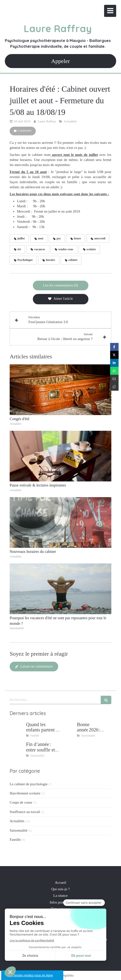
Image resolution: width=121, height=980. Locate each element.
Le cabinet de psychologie (29, 784)
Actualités (17, 821)
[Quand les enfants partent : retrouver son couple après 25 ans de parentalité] (17, 729)
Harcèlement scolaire (25, 793)
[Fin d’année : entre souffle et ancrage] (17, 749)
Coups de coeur (21, 802)
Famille (15, 840)
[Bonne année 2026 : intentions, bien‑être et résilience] (68, 729)
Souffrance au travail (25, 812)
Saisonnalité (18, 830)
